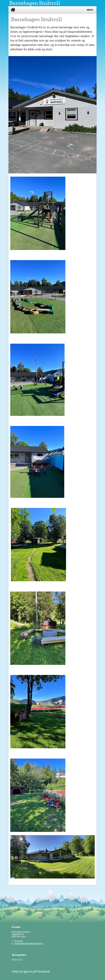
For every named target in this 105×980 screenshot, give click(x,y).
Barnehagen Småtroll (35, 3)
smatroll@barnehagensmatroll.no (29, 943)
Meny (90, 10)
